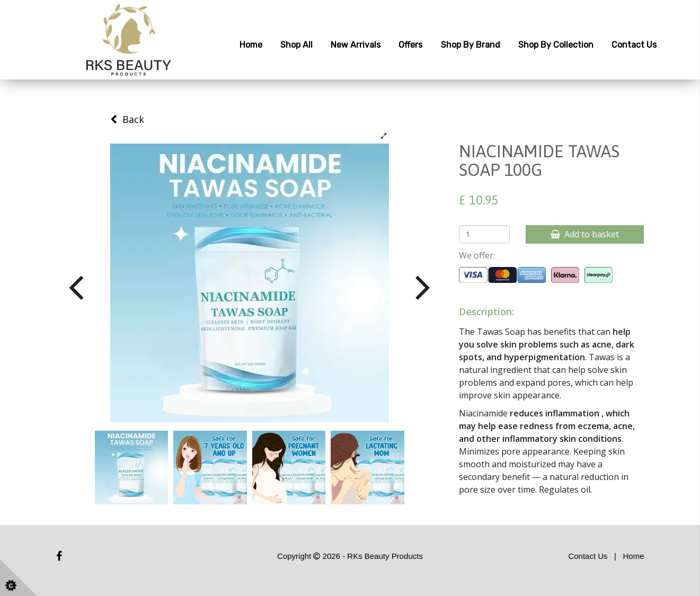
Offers (410, 45)
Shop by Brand (471, 45)
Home (251, 45)
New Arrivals (356, 45)
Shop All (296, 45)
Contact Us (634, 45)
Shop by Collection (556, 45)
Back (127, 119)
